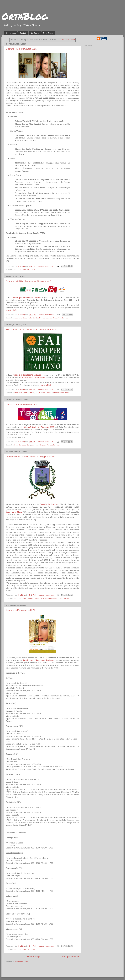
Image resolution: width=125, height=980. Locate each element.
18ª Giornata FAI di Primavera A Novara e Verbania (31, 330)
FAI (28, 270)
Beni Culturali (20, 270)
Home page (11, 33)
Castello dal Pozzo (48, 505)
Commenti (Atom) (22, 962)
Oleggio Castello (50, 598)
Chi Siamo (35, 33)
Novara (42, 318)
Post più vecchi (70, 957)
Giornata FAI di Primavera (34, 378)
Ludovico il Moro (14, 512)
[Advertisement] (34, 970)
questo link (11, 310)
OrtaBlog (25, 16)
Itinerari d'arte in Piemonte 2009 (39, 427)
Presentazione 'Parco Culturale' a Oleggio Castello (30, 457)
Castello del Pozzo (35, 598)
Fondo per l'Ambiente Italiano (27, 298)
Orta (29, 445)
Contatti (23, 33)
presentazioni (64, 598)
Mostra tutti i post (66, 40)
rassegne (35, 445)
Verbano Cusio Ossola (55, 318)
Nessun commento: (46, 266)
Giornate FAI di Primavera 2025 (21, 49)
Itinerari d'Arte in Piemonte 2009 (22, 405)
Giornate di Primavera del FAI (20, 610)
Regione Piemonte (47, 445)
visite (33, 270)
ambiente (18, 318)
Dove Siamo (48, 33)
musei (33, 949)
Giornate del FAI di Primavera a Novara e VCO (29, 281)
